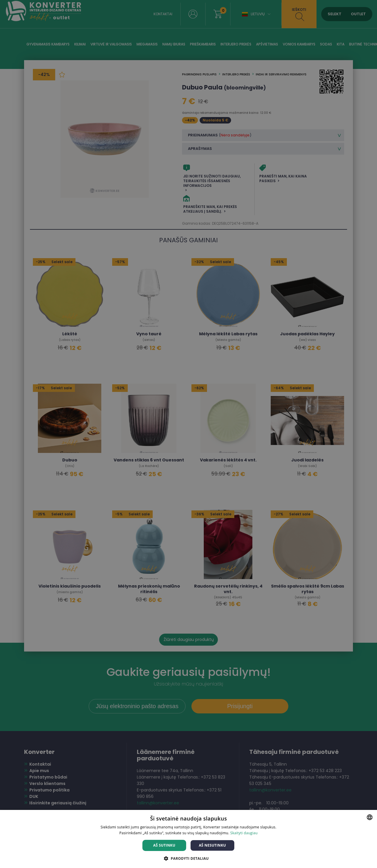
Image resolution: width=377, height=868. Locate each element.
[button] (188, 858)
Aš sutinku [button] (164, 845)
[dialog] (188, 434)
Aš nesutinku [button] (212, 845)
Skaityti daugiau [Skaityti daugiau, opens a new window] (244, 833)
